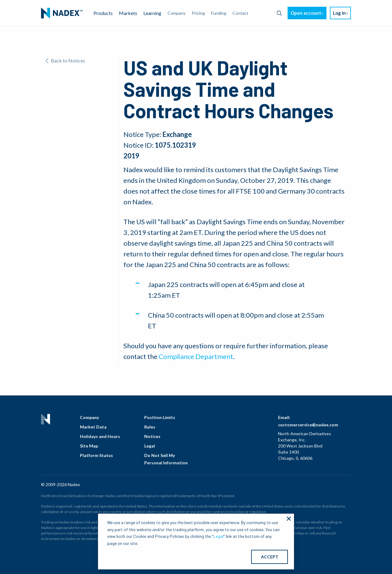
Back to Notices (65, 60)
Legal (150, 446)
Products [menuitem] (103, 13)
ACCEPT (270, 557)
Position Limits (160, 417)
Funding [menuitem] (219, 13)
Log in (339, 13)
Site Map (89, 446)
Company (89, 417)
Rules (150, 427)
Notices (152, 436)
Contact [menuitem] (240, 13)
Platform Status (96, 455)
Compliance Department (196, 356)
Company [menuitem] (177, 13)
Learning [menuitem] (152, 13)
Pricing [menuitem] (198, 13)
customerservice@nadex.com (308, 425)
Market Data (93, 427)
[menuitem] (62, 13)
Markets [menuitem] (128, 13)
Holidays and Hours (100, 436)
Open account (306, 13)
